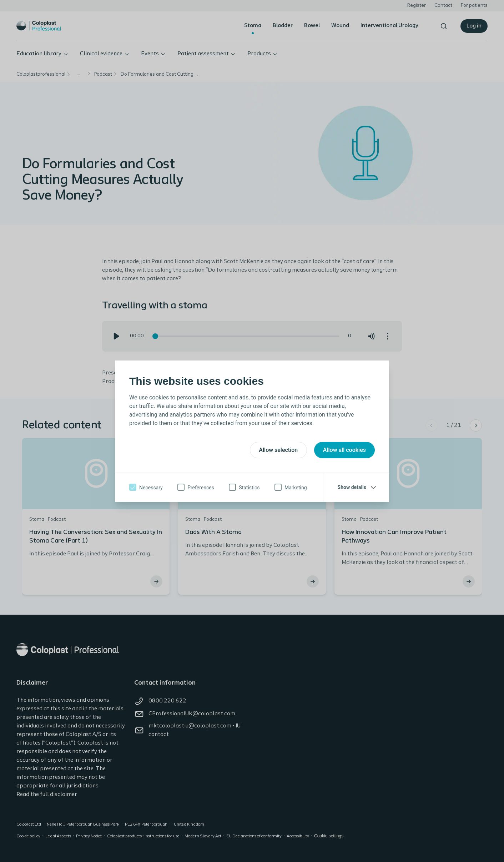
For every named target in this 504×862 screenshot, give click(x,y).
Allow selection (278, 450)
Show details (352, 487)
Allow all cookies (344, 450)
